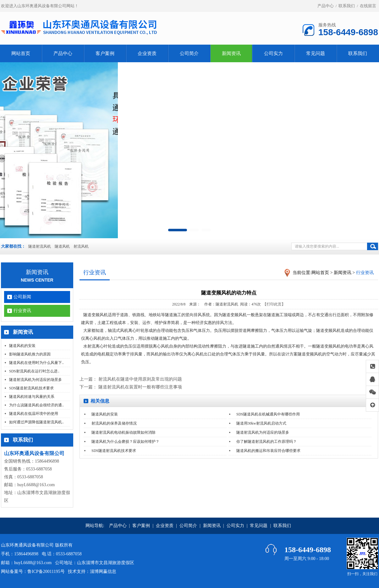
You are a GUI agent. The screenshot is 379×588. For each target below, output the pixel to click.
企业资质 (147, 53)
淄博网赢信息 (103, 572)
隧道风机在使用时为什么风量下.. (36, 363)
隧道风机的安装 (22, 346)
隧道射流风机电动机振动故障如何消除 (124, 432)
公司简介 (189, 53)
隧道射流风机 (40, 246)
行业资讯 (22, 311)
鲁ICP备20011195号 (46, 572)
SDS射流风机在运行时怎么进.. (34, 371)
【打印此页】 (274, 304)
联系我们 (347, 6)
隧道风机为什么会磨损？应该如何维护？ (125, 442)
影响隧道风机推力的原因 (30, 354)
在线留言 (368, 6)
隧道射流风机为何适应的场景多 (36, 380)
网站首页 (21, 53)
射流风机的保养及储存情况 (114, 423)
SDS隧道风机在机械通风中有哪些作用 (268, 414)
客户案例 (105, 53)
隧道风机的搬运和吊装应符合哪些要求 (268, 451)
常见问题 (316, 53)
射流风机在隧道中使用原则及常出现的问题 (140, 379)
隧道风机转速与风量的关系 (32, 397)
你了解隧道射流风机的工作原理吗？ (266, 442)
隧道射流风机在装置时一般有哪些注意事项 (140, 387)
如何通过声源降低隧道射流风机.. (36, 422)
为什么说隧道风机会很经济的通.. (36, 405)
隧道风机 (62, 246)
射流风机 (81, 246)
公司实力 (273, 53)
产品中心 (326, 6)
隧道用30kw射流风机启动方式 (261, 423)
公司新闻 (22, 297)
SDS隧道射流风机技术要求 (31, 388)
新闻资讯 (231, 53)
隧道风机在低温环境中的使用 (34, 414)
